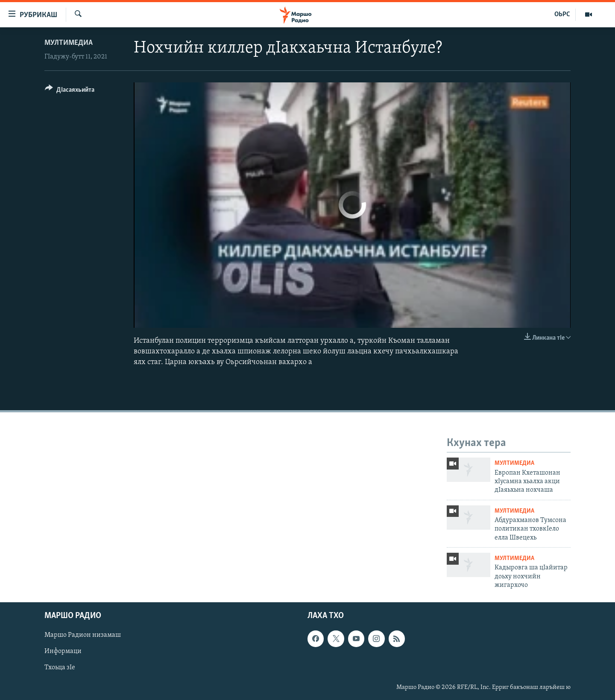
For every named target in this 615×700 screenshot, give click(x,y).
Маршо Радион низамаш (83, 636)
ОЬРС (562, 15)
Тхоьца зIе (60, 668)
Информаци (63, 652)
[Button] (70, 91)
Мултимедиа (69, 43)
